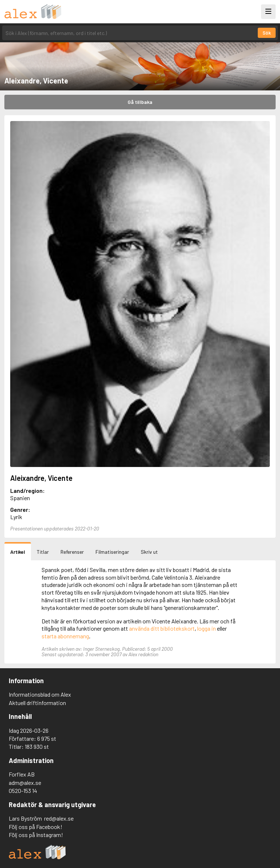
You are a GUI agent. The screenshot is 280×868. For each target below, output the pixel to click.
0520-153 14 (23, 791)
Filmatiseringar (112, 552)
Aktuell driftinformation (37, 703)
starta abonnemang (65, 636)
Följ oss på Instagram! (36, 835)
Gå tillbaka (140, 102)
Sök (267, 33)
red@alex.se (59, 818)
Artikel (18, 552)
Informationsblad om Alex (40, 694)
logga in (207, 628)
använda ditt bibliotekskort (162, 628)
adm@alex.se (25, 783)
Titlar (43, 552)
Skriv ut (149, 552)
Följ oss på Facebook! (36, 827)
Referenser (72, 552)
